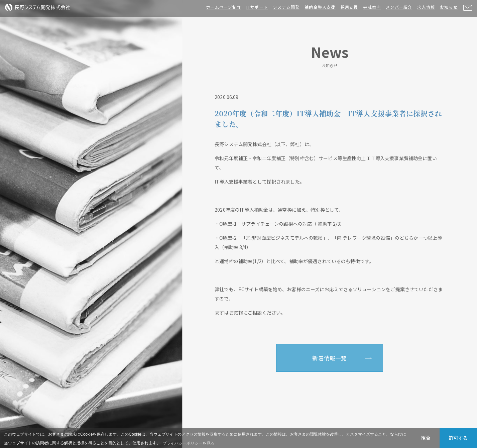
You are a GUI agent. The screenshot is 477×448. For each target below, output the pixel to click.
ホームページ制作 (224, 7)
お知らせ (449, 7)
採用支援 (349, 7)
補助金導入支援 (320, 7)
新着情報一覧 (329, 358)
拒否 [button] (426, 438)
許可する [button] (458, 438)
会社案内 (372, 7)
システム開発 (286, 7)
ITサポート (257, 7)
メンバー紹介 (399, 7)
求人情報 (426, 7)
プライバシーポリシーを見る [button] (189, 443)
